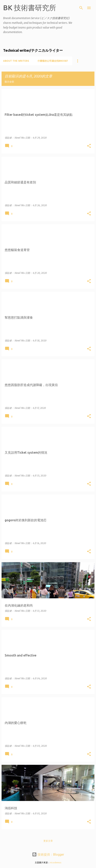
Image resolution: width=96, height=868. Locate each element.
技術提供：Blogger (48, 854)
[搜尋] (81, 8)
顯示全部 (9, 82)
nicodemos (56, 862)
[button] (89, 146)
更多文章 (48, 841)
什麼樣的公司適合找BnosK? (53, 61)
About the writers (16, 61)
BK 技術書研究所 (30, 8)
